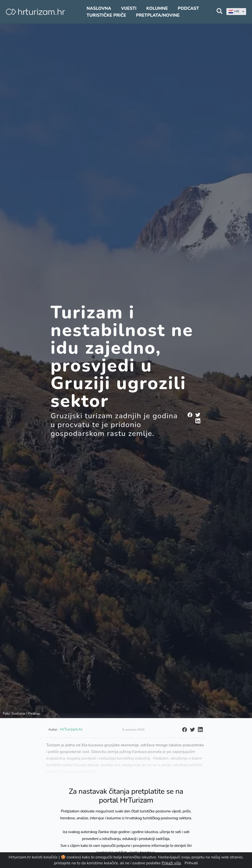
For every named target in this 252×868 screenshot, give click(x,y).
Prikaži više (171, 863)
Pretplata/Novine (158, 15)
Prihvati (191, 863)
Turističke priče (106, 15)
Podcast (188, 8)
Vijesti (129, 8)
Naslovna (99, 8)
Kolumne (157, 8)
